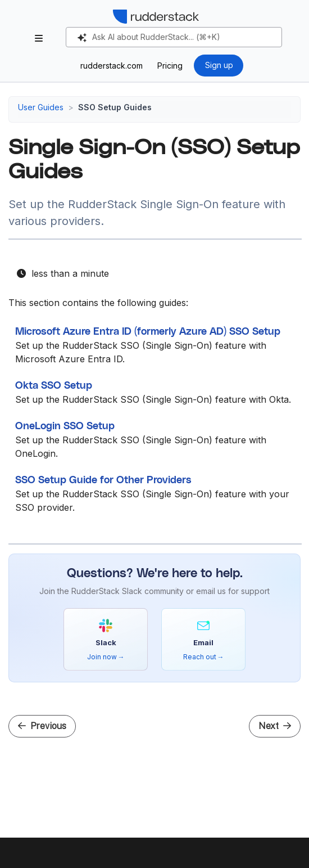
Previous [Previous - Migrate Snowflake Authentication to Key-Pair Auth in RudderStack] (42, 726)
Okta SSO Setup (54, 386)
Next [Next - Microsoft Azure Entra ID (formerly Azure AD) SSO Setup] (275, 726)
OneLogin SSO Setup (65, 426)
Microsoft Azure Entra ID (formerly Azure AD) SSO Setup (148, 332)
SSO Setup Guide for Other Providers (103, 480)
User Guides (41, 107)
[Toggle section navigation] (39, 38)
